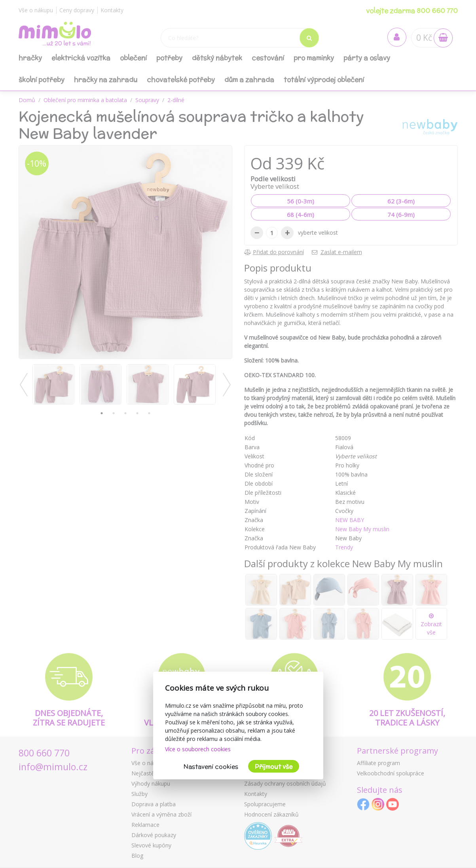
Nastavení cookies (211, 766)
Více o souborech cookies (198, 749)
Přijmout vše (274, 766)
